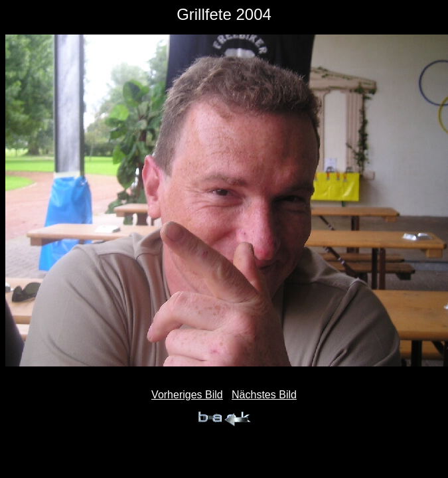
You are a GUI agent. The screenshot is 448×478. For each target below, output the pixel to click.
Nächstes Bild (264, 395)
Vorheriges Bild (187, 395)
